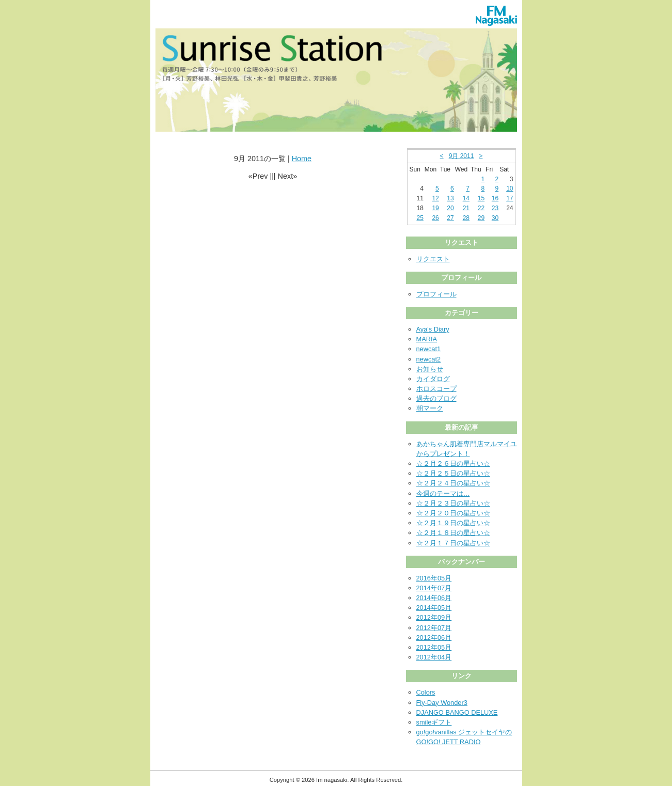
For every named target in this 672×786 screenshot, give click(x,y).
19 (435, 208)
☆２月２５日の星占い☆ (453, 473)
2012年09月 (434, 617)
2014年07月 (434, 588)
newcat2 (429, 359)
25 (420, 218)
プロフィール (436, 294)
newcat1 (429, 349)
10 (510, 188)
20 (450, 208)
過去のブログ (436, 398)
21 (466, 208)
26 (435, 218)
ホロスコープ (436, 389)
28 (466, 218)
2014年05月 (434, 608)
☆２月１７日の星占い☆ (453, 543)
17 (510, 198)
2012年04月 (434, 657)
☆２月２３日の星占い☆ (453, 503)
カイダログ (433, 379)
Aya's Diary (433, 329)
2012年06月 (434, 638)
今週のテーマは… (443, 493)
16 (495, 198)
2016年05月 (434, 578)
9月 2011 (462, 156)
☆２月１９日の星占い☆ (453, 523)
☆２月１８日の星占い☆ (453, 533)
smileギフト (434, 722)
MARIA (427, 339)
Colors (426, 692)
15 (481, 198)
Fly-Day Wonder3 (442, 703)
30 (495, 218)
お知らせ (430, 369)
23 (495, 208)
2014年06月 (434, 598)
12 (435, 198)
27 (450, 218)
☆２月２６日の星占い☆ (453, 463)
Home (302, 159)
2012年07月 (434, 628)
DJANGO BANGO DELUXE (457, 712)
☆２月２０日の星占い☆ (453, 513)
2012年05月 (434, 647)
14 (466, 198)
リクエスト (433, 259)
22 (481, 208)
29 (481, 218)
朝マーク (430, 408)
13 (450, 198)
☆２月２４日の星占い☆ (453, 483)
